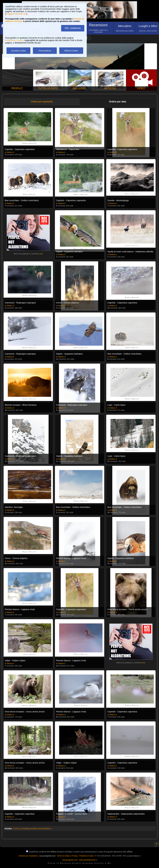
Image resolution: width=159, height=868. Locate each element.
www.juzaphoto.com (70, 860)
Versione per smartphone (28, 856)
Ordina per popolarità (42, 102)
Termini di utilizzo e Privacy (67, 856)
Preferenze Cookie (14, 40)
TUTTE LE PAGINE (21, 829)
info (41, 254)
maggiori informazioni (16, 14)
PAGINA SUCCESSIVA (41, 829)
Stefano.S (10, 152)
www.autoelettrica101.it (88, 860)
